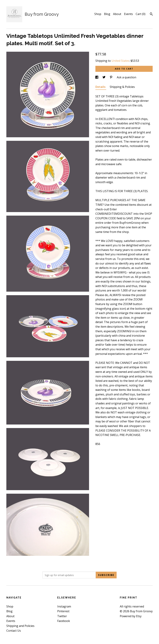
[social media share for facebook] (97, 77)
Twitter (62, 616)
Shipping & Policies (122, 87)
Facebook (64, 621)
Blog (107, 14)
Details (101, 87)
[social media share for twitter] (104, 77)
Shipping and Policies (20, 626)
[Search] (151, 14)
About (117, 14)
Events (128, 14)
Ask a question (126, 77)
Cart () (141, 14)
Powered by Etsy (131, 616)
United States (120, 61)
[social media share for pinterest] (111, 77)
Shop (98, 14)
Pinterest (63, 611)
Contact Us (14, 631)
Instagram (64, 606)
